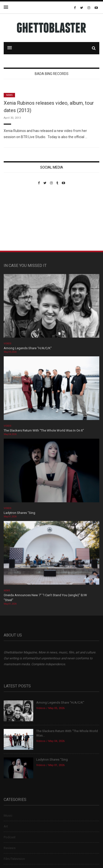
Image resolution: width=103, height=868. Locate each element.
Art (6, 826)
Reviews (10, 848)
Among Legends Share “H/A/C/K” (28, 348)
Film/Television (14, 859)
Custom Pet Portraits (18, 219)
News (9, 95)
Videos (8, 344)
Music (8, 816)
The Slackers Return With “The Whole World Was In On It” (44, 430)
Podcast (10, 837)
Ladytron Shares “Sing (19, 513)
